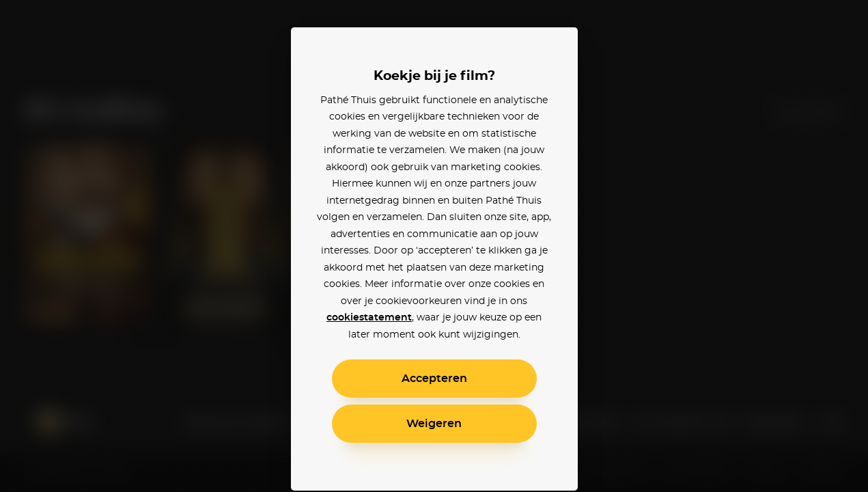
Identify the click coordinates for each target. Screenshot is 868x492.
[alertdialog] (434, 246)
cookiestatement (369, 318)
